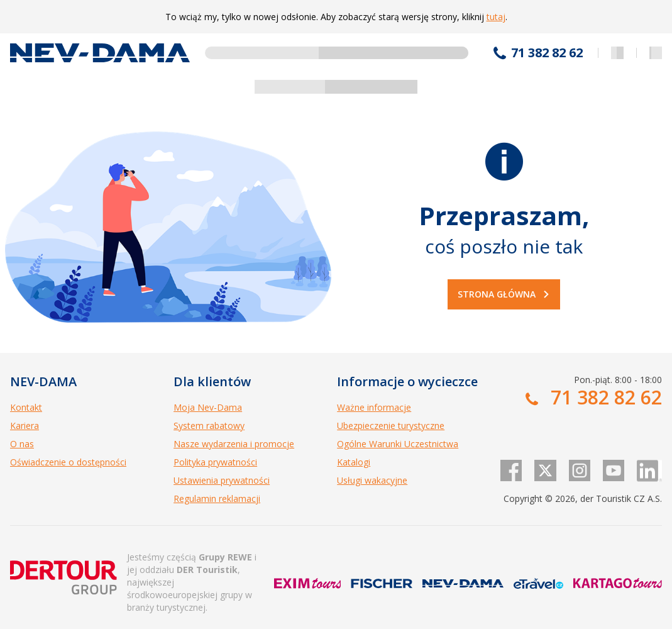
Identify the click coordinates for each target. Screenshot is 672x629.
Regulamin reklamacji (217, 498)
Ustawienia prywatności (222, 480)
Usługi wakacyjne (372, 480)
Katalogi (354, 462)
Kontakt (26, 407)
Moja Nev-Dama (208, 407)
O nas (22, 444)
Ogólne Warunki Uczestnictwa (398, 444)
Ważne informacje (374, 407)
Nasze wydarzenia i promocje (234, 444)
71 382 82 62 (547, 53)
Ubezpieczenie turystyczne (391, 426)
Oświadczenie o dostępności (68, 462)
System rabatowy (209, 426)
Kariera (25, 426)
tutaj (496, 17)
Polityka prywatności (215, 462)
